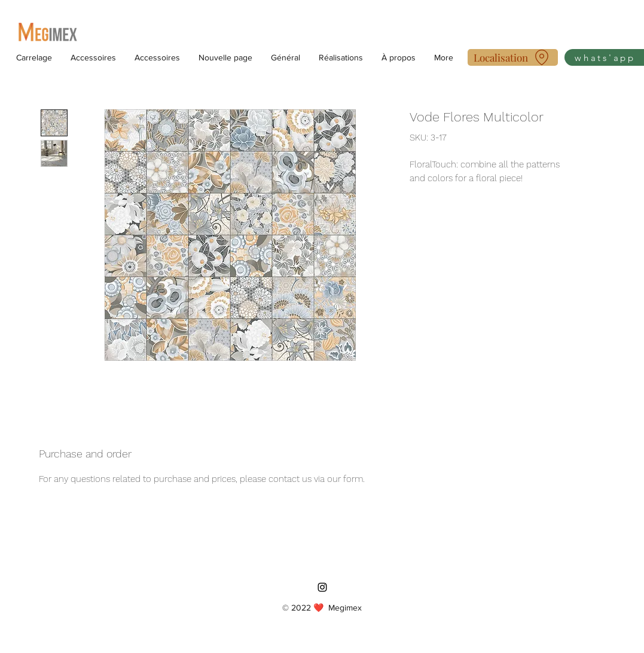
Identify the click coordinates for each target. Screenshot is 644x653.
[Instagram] (322, 587)
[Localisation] (513, 57)
